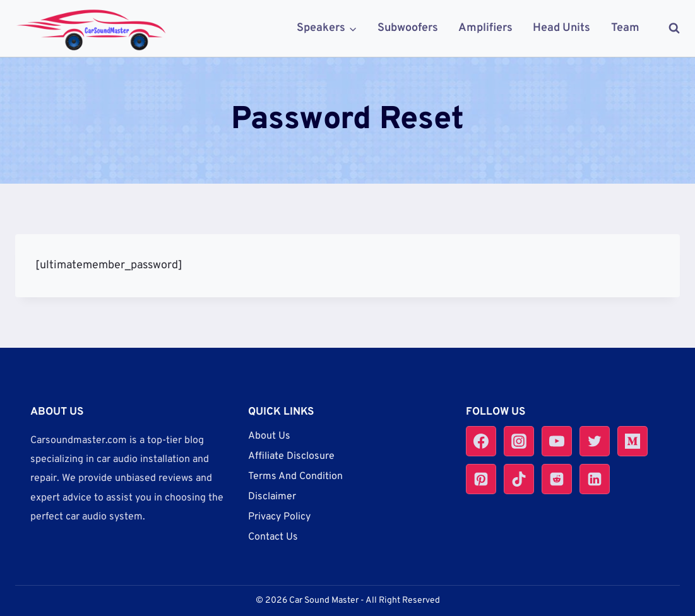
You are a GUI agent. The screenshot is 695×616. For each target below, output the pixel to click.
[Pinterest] (481, 479)
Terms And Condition (295, 477)
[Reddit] (557, 479)
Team (625, 28)
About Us (269, 436)
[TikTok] (519, 479)
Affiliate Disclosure (291, 456)
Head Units (561, 28)
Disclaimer (272, 497)
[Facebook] (481, 441)
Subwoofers (408, 28)
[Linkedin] (595, 479)
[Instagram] (519, 441)
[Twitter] (595, 441)
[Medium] (633, 441)
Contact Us (273, 537)
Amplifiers (485, 28)
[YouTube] (557, 441)
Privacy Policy (279, 517)
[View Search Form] (668, 28)
